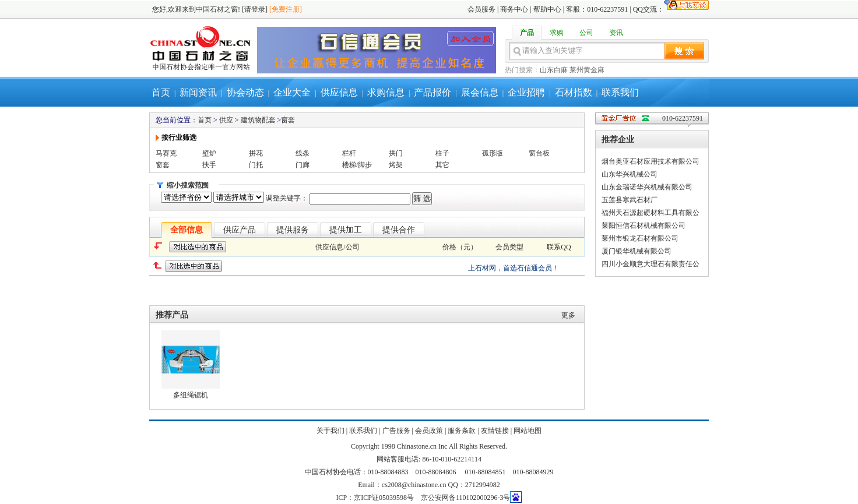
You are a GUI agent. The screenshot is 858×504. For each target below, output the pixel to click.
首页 (161, 92)
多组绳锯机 (191, 395)
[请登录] (255, 9)
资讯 (616, 33)
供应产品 (240, 230)
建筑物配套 (258, 120)
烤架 (396, 165)
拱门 (396, 153)
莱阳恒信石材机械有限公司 (643, 225)
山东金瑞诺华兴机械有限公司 (647, 187)
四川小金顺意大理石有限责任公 (650, 264)
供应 (226, 120)
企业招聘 (526, 92)
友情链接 (495, 431)
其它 (442, 165)
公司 (586, 33)
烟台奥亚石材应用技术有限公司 (650, 161)
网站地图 (528, 431)
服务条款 (462, 431)
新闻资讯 (198, 92)
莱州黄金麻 (587, 70)
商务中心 (514, 9)
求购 (557, 33)
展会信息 (480, 92)
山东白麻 (554, 70)
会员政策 (429, 431)
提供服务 (293, 230)
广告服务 (396, 431)
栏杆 (349, 153)
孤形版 (493, 153)
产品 (527, 33)
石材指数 (574, 92)
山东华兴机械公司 (630, 174)
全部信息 (187, 230)
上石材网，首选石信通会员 (510, 268)
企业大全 (292, 92)
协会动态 (245, 92)
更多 (568, 315)
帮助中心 (547, 9)
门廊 (303, 165)
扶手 (209, 165)
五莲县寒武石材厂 (630, 200)
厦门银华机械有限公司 (637, 251)
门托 (256, 165)
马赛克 (166, 153)
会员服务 (481, 9)
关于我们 (330, 431)
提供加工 (346, 230)
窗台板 (539, 153)
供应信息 (339, 92)
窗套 (288, 120)
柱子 (442, 153)
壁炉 (209, 153)
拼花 (256, 153)
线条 (303, 153)
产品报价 (432, 92)
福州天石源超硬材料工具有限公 (650, 213)
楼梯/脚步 (357, 165)
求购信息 (386, 92)
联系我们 (620, 92)
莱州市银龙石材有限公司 (640, 238)
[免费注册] (286, 9)
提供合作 (399, 230)
